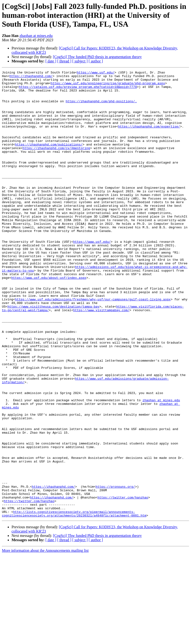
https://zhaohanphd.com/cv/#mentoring (56, 164)
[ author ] (96, 61)
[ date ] (51, 61)
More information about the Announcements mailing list (45, 640)
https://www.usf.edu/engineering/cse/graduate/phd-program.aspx (108, 86)
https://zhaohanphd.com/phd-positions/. (101, 108)
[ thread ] (64, 61)
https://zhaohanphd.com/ (31, 77)
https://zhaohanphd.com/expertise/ (149, 138)
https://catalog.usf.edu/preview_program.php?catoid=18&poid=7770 (78, 90)
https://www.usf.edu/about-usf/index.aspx (49, 319)
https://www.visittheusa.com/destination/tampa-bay (53, 354)
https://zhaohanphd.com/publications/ (49, 159)
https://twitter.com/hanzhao (123, 583)
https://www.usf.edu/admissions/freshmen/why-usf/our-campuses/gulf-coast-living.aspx (93, 345)
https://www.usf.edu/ (96, 73)
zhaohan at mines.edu (36, 36)
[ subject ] (80, 61)
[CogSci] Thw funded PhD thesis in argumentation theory (97, 57)
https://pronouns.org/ (115, 570)
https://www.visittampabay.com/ (101, 358)
